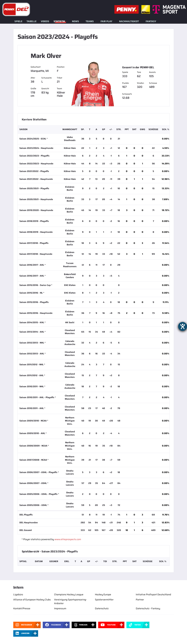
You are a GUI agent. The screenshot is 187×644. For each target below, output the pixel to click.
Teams (90, 21)
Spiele (18, 21)
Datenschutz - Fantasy (148, 608)
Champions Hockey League (69, 594)
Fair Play (106, 21)
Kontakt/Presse (22, 608)
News (75, 21)
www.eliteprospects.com (68, 539)
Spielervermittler (104, 600)
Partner (140, 600)
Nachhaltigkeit (129, 21)
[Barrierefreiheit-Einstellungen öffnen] (183, 326)
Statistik (59, 21)
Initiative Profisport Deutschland (153, 594)
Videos (45, 21)
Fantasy (151, 21)
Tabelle (31, 21)
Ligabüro (18, 594)
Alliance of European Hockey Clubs (32, 600)
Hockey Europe (103, 594)
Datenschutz (102, 608)
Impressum (60, 608)
